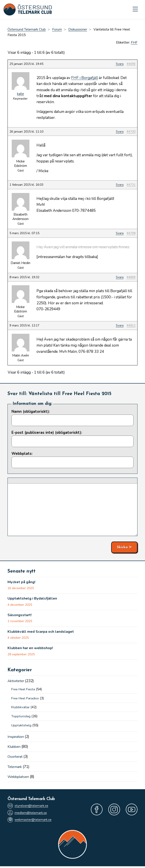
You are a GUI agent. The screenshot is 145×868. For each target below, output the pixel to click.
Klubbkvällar (21, 708)
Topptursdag (21, 718)
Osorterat (16, 758)
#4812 (131, 326)
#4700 (131, 132)
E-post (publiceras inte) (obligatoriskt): (47, 433)
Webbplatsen (19, 778)
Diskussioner (78, 30)
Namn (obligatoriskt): (31, 412)
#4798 (131, 233)
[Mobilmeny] (135, 10)
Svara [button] (120, 64)
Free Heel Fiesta (24, 691)
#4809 (131, 277)
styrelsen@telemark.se (29, 807)
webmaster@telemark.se (30, 821)
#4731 (131, 185)
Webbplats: (22, 454)
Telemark (15, 768)
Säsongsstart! (20, 616)
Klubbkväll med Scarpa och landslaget (42, 633)
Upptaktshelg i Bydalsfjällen (33, 599)
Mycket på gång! (22, 583)
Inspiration (17, 738)
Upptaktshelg (21, 727)
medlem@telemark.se (28, 814)
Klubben (15, 748)
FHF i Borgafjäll (85, 78)
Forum (57, 30)
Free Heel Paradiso (26, 699)
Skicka (122, 548)
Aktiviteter (16, 682)
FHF (134, 43)
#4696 (131, 64)
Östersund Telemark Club (27, 30)
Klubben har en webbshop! (31, 649)
